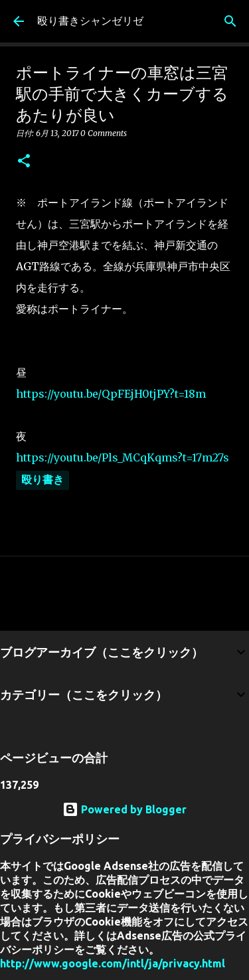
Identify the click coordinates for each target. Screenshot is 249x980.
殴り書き (42, 479)
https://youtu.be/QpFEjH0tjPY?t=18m (111, 394)
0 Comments (104, 133)
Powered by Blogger (124, 809)
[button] (24, 162)
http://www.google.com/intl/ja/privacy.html (113, 963)
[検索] (230, 21)
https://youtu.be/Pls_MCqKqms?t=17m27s (123, 457)
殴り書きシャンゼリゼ (90, 21)
